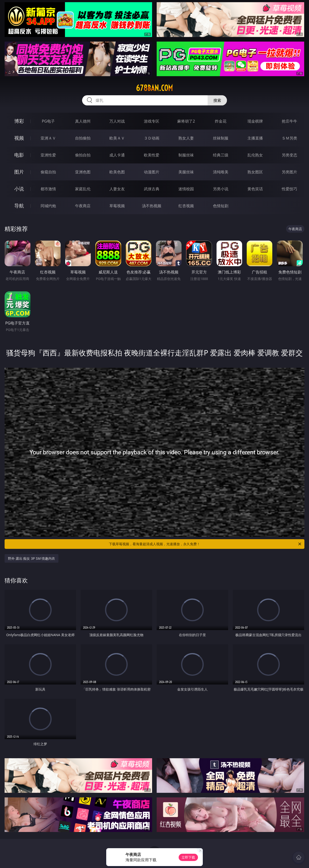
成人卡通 (117, 155)
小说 (19, 189)
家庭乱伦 (83, 189)
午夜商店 (83, 206)
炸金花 (221, 121)
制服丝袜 (186, 155)
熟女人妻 (186, 138)
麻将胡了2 (186, 121)
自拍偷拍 (83, 138)
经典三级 (221, 155)
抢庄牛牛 (289, 121)
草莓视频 (117, 206)
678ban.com (154, 88)
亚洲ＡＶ (48, 138)
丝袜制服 (221, 138)
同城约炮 (48, 206)
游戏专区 (152, 121)
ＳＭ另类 (289, 138)
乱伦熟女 (255, 155)
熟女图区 (255, 172)
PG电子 (48, 121)
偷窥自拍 (48, 172)
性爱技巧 (289, 189)
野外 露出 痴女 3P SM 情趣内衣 (32, 558)
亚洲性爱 (48, 155)
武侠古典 (152, 189)
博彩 (19, 121)
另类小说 (221, 189)
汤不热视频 (152, 206)
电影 (19, 155)
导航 (19, 206)
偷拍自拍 (83, 155)
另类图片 (289, 172)
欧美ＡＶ (117, 138)
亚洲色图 (83, 172)
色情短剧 (221, 206)
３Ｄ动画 (152, 138)
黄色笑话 (255, 189)
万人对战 (117, 121)
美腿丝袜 (186, 172)
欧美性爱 (152, 155)
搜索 (217, 100)
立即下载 (188, 857)
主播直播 (255, 138)
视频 (19, 138)
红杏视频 (186, 206)
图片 (19, 172)
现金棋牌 (255, 121)
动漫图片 (152, 172)
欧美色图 (117, 172)
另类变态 (289, 155)
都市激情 (48, 189)
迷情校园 (186, 189)
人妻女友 (117, 189)
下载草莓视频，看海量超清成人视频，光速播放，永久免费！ (205, 544)
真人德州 (83, 121)
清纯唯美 (221, 172)
